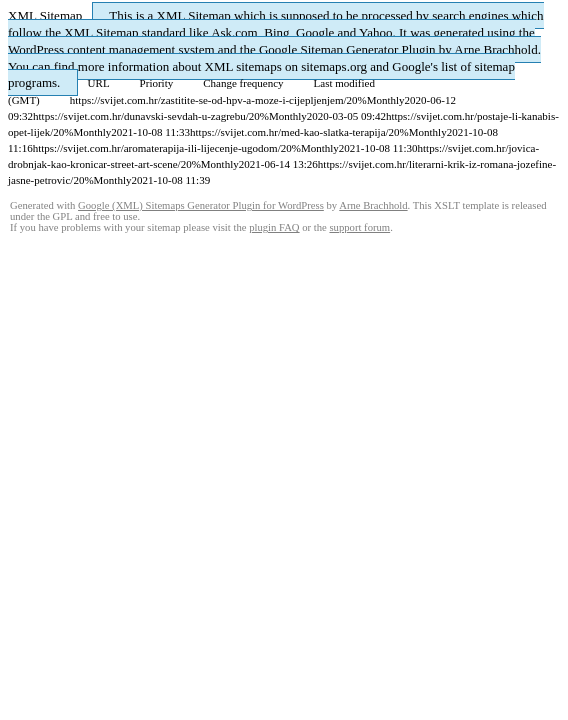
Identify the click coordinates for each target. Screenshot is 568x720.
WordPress (36, 49)
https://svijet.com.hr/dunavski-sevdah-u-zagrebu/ (141, 116)
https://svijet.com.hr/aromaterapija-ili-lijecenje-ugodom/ (157, 148)
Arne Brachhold (495, 49)
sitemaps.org (334, 66)
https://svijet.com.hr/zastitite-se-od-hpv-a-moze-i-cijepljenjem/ (208, 100)
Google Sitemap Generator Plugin (347, 49)
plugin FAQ (274, 227)
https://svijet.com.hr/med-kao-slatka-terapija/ (289, 132)
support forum (359, 227)
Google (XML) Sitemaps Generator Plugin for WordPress (201, 205)
